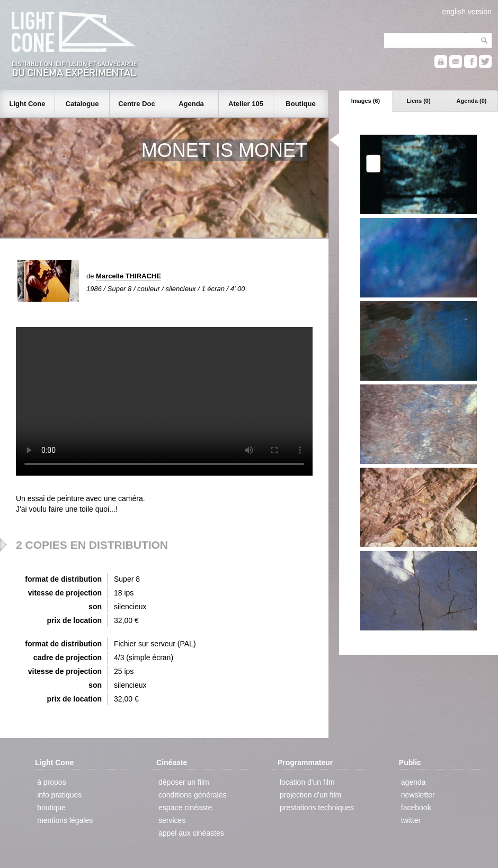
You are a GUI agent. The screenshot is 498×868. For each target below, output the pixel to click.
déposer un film (184, 782)
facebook (416, 808)
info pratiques (59, 795)
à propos (51, 782)
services (172, 820)
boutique (51, 808)
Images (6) (366, 101)
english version (467, 12)
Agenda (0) (472, 101)
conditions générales (192, 795)
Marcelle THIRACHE (128, 276)
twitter (411, 820)
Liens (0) (418, 101)
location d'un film (307, 782)
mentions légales (65, 820)
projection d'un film (310, 795)
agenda (413, 782)
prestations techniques (317, 808)
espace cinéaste (185, 808)
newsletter (418, 795)
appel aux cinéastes (191, 833)
